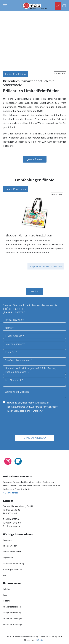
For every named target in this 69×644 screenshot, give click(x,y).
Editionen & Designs (12, 619)
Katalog (6, 589)
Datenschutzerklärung (13, 563)
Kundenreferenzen (12, 607)
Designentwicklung (12, 613)
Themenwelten (10, 546)
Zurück (35, 291)
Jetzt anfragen (35, 159)
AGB (5, 575)
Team (6, 595)
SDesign (40, 640)
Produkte (7, 540)
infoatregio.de (13, 526)
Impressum (8, 558)
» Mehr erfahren (11, 493)
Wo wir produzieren (12, 552)
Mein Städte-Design (12, 624)
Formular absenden (34, 438)
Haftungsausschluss (13, 569)
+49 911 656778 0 (14, 312)
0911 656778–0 (12, 519)
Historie (7, 601)
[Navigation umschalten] (5, 6)
